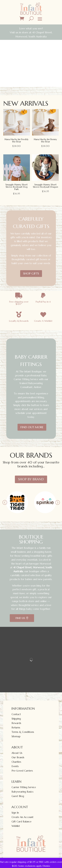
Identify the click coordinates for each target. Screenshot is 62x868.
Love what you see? (31, 28)
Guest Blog (18, 796)
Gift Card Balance (21, 821)
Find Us (20, 618)
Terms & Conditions (23, 732)
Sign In (15, 813)
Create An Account (22, 817)
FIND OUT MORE (32, 427)
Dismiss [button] (46, 866)
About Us (17, 753)
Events (15, 766)
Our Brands (18, 757)
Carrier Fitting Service (24, 787)
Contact (16, 714)
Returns (16, 727)
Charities (16, 762)
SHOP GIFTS (31, 273)
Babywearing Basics (22, 792)
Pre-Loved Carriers (22, 771)
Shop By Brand (31, 479)
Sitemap (16, 736)
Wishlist (16, 826)
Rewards (16, 723)
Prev (5, 502)
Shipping (16, 719)
